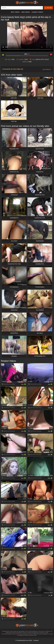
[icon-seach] (41, 8)
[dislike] (51, 55)
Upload (48, 8)
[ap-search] (22, 8)
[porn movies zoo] (27, 2)
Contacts (36, 640)
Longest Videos (37, 12)
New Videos (26, 12)
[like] (3, 55)
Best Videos (15, 12)
